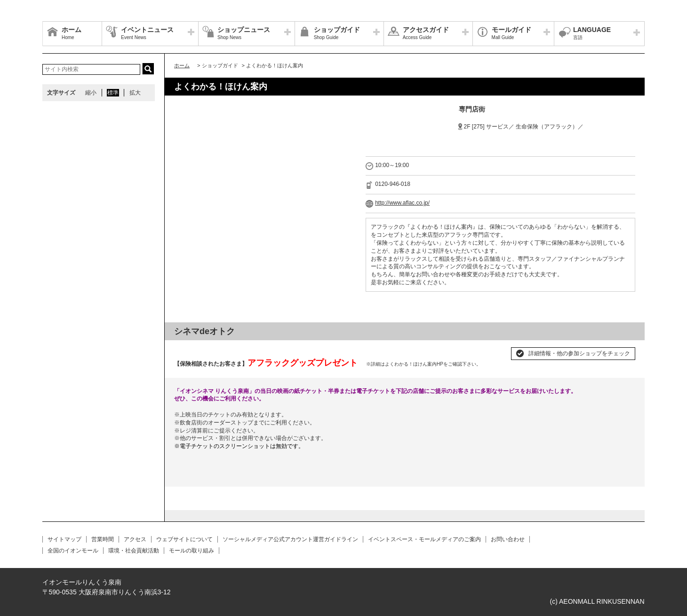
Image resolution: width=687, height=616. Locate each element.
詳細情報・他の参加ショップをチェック (579, 353)
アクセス (135, 539)
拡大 (135, 93)
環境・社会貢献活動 (134, 551)
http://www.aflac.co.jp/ (402, 203)
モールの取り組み (192, 551)
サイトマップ (64, 539)
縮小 (91, 93)
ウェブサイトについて (184, 539)
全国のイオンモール (73, 551)
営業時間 (103, 539)
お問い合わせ (508, 539)
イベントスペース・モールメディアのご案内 (424, 539)
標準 (113, 93)
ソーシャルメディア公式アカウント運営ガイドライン (290, 539)
